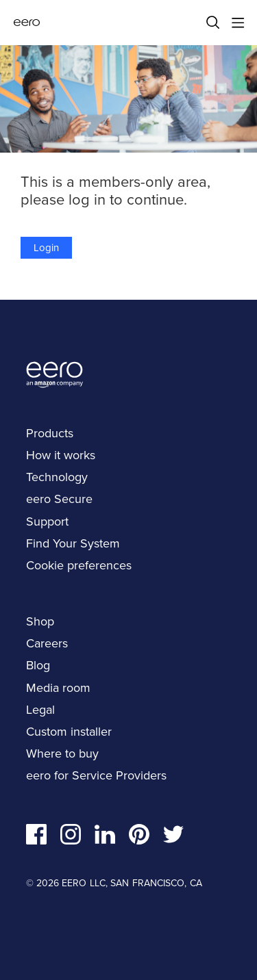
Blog (38, 665)
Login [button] (46, 248)
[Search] (213, 23)
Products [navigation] (50, 433)
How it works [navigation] (61, 455)
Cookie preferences (79, 565)
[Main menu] (238, 23)
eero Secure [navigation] (59, 499)
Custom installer (69, 732)
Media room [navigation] (58, 688)
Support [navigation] (47, 521)
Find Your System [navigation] (73, 543)
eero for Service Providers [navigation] (96, 775)
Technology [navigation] (57, 477)
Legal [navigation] (40, 710)
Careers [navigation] (47, 643)
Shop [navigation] (40, 621)
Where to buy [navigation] (62, 753)
